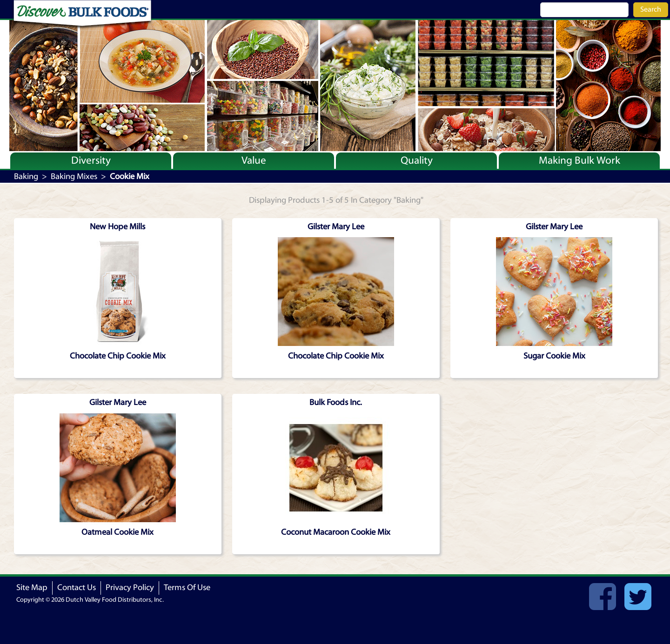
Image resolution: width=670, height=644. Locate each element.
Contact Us (77, 588)
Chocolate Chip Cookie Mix (118, 356)
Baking (26, 176)
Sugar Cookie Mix (554, 356)
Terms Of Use (187, 588)
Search (651, 9)
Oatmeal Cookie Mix (117, 532)
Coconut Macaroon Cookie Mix (336, 532)
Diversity (91, 160)
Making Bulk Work (580, 160)
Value (254, 160)
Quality (417, 160)
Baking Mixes (74, 176)
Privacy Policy (130, 588)
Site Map (32, 588)
